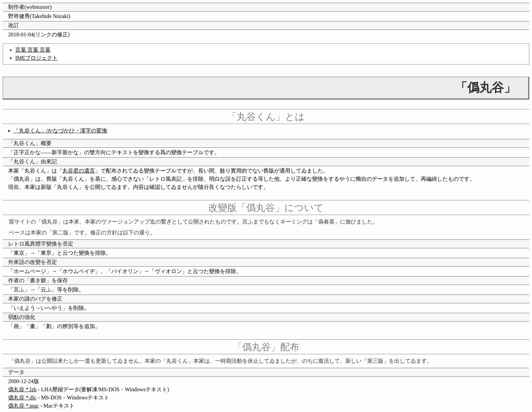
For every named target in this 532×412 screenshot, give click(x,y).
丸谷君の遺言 (79, 171)
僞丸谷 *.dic (22, 398)
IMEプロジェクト (36, 58)
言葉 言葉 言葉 (33, 50)
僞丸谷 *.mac (24, 406)
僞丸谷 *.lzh (22, 389)
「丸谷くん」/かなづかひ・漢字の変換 (60, 131)
